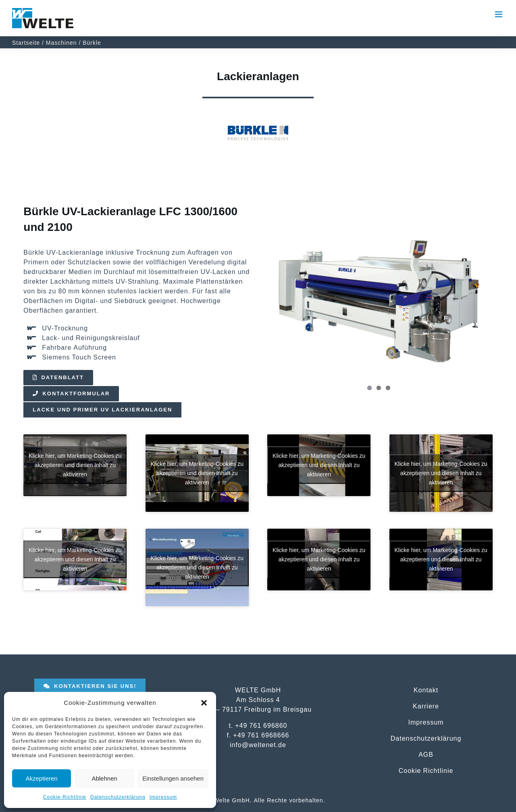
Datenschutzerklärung (118, 797)
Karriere (426, 706)
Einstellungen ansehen (173, 778)
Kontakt (426, 690)
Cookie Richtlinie (426, 770)
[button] (204, 703)
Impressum (163, 797)
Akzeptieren (41, 778)
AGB (426, 754)
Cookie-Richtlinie (65, 797)
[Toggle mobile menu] (499, 14)
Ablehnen (104, 778)
